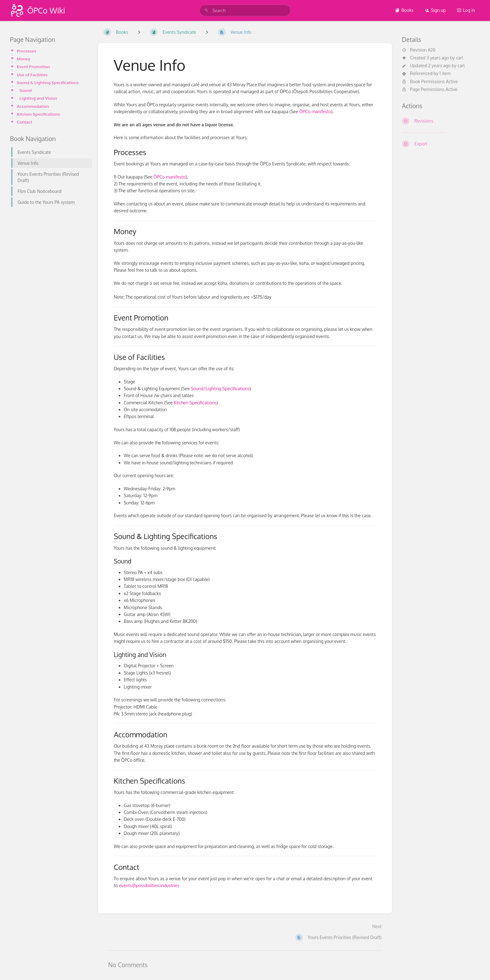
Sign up (435, 10)
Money (24, 59)
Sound (26, 90)
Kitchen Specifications (38, 114)
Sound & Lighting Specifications (48, 82)
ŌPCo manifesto (315, 111)
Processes (27, 51)
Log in (466, 10)
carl (460, 58)
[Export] (441, 144)
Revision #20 (419, 50)
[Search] (207, 10)
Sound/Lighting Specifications (220, 389)
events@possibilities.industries (149, 885)
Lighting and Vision (38, 98)
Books (404, 10)
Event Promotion (33, 66)
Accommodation (33, 106)
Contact (25, 122)
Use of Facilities (32, 75)
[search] (245, 10)
